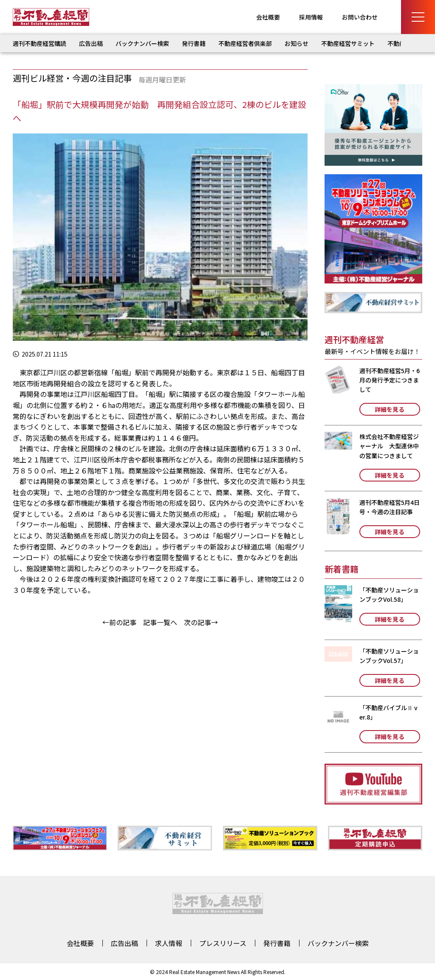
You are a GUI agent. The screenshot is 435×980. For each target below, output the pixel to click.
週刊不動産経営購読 (40, 43)
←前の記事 (119, 622)
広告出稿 (91, 43)
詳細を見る (390, 409)
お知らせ (297, 43)
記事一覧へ (160, 622)
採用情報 (311, 17)
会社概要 (268, 17)
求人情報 (169, 943)
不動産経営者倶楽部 (245, 43)
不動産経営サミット (348, 43)
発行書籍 (194, 43)
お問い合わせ (360, 17)
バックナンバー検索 (142, 43)
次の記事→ (201, 622)
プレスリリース (223, 943)
